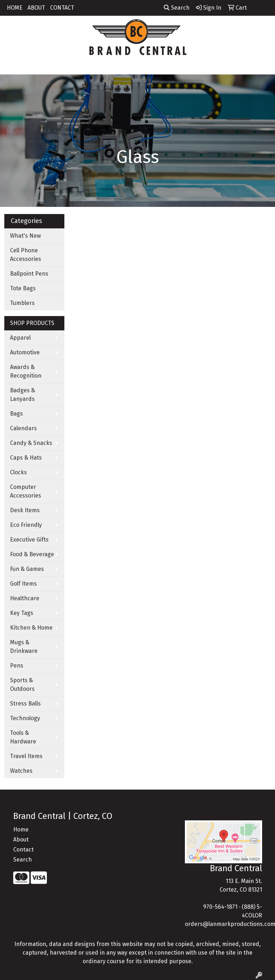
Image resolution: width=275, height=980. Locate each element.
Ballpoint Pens (29, 274)
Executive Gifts (29, 540)
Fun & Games (27, 569)
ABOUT (36, 8)
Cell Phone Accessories (26, 255)
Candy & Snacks (31, 443)
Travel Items (26, 756)
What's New (25, 236)
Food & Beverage (32, 554)
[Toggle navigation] (11, 67)
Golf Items (23, 584)
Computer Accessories (26, 491)
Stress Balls (25, 704)
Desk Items (25, 510)
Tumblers (22, 303)
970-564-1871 (220, 907)
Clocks (18, 472)
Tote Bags (23, 288)
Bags (16, 414)
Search (177, 8)
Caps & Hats (26, 458)
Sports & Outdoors (22, 685)
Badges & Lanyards (23, 395)
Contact (23, 850)
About (21, 840)
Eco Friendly (26, 525)
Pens (17, 666)
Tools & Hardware (23, 737)
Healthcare (25, 598)
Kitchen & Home (31, 628)
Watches (21, 771)
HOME (15, 8)
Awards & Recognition (26, 371)
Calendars (23, 428)
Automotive (25, 352)
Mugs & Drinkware (24, 647)
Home (21, 829)
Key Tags (22, 613)
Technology (25, 718)
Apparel (20, 338)
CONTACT (62, 8)
